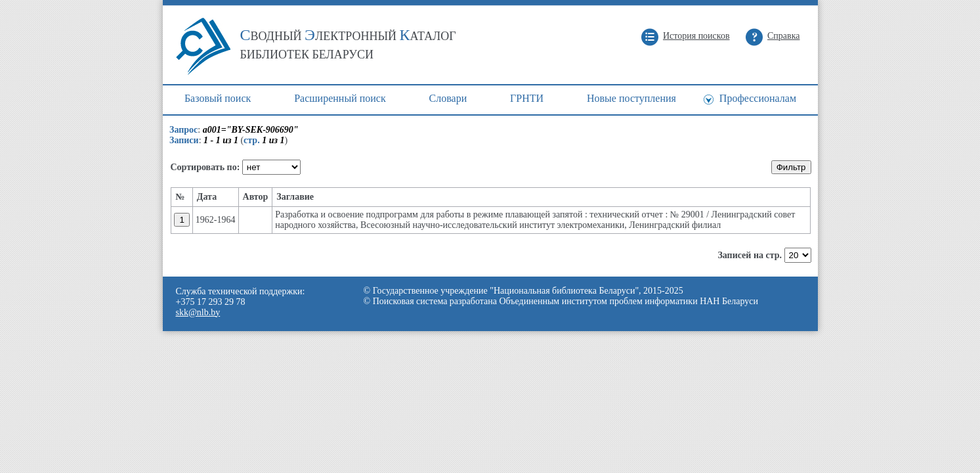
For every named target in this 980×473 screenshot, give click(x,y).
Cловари (448, 98)
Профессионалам (758, 98)
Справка (783, 36)
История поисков (696, 36)
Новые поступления (631, 98)
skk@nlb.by (198, 312)
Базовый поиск (218, 98)
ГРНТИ (527, 98)
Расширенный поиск (340, 98)
